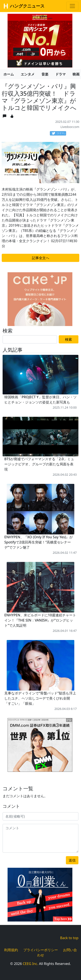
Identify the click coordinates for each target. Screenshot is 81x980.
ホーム (9, 74)
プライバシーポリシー (41, 950)
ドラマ (60, 74)
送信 (72, 860)
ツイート (59, 133)
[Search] (30, 339)
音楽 (45, 74)
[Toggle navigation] (72, 6)
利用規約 (11, 950)
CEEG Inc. (30, 964)
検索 (68, 339)
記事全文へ (41, 258)
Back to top (69, 938)
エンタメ (28, 74)
